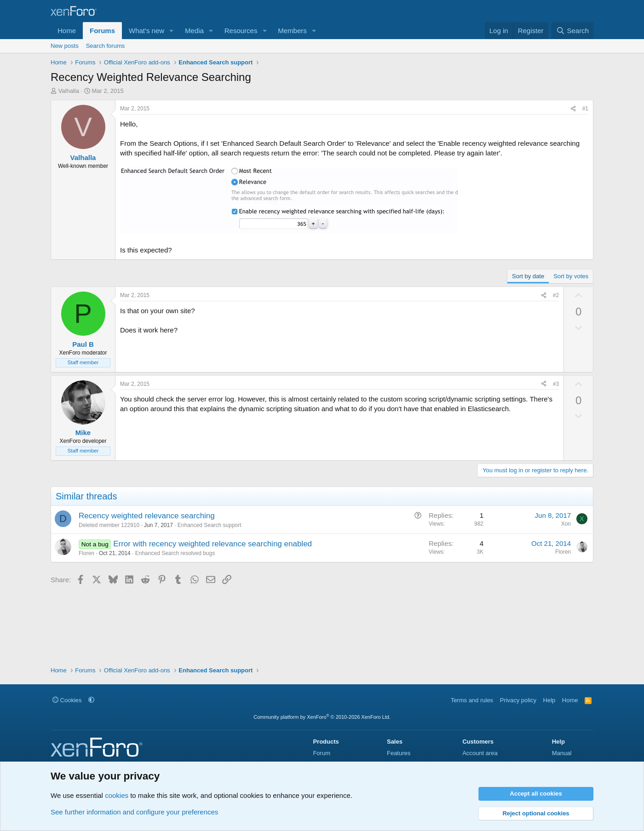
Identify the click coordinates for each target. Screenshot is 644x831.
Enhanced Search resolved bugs (175, 553)
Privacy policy (518, 700)
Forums (102, 31)
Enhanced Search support (210, 525)
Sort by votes (571, 276)
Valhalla (69, 91)
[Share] (573, 109)
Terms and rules (472, 700)
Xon (566, 524)
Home (67, 31)
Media (194, 31)
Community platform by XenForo (322, 717)
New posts (65, 46)
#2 (556, 295)
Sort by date (528, 276)
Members (292, 31)
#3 (556, 384)
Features (399, 753)
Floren (86, 553)
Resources (241, 31)
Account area (480, 753)
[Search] (572, 31)
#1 (585, 109)
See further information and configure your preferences (134, 812)
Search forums (106, 46)
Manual (562, 753)
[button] (172, 31)
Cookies (67, 700)
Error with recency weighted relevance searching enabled (213, 544)
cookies (117, 795)
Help (549, 700)
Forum (322, 753)
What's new (147, 31)
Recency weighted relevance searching (147, 516)
